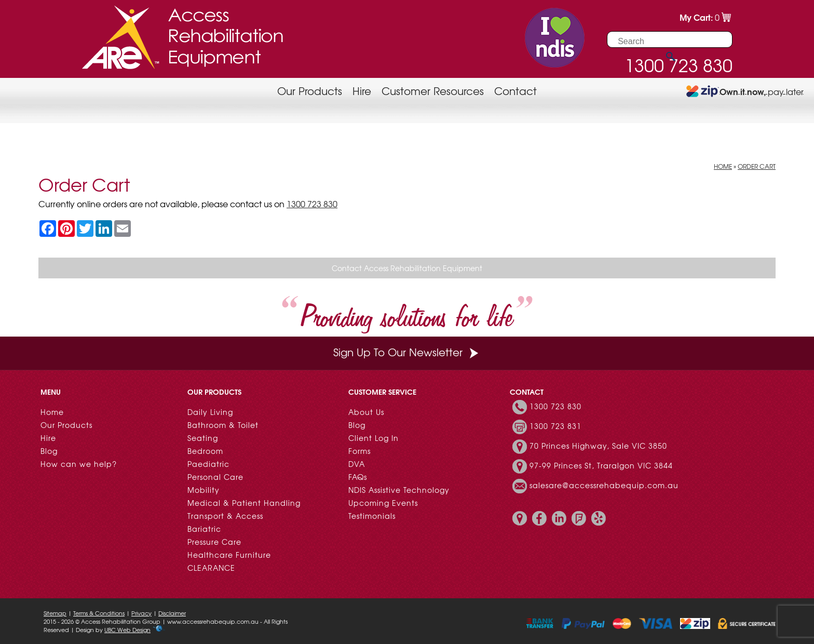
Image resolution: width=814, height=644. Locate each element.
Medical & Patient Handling (244, 503)
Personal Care (215, 477)
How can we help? (79, 464)
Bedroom (205, 451)
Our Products (310, 91)
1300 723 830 (312, 204)
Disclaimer (172, 613)
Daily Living (210, 412)
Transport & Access (225, 516)
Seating (203, 438)
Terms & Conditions (99, 613)
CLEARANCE (211, 568)
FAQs (358, 477)
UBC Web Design (127, 629)
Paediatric (208, 464)
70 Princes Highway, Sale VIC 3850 (598, 446)
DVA (357, 464)
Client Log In (374, 438)
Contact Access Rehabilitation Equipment (407, 268)
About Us (366, 412)
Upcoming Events (383, 503)
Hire (362, 91)
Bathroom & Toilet (223, 425)
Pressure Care (214, 542)
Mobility (203, 490)
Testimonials (372, 516)
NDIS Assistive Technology (399, 490)
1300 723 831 (555, 426)
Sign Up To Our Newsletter (407, 352)
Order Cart (757, 166)
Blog (49, 451)
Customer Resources (433, 91)
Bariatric (204, 529)
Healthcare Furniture (229, 555)
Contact (515, 91)
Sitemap (55, 613)
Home (723, 166)
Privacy (141, 613)
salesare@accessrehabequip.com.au (604, 485)
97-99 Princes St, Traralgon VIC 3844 (601, 465)
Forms (359, 451)
